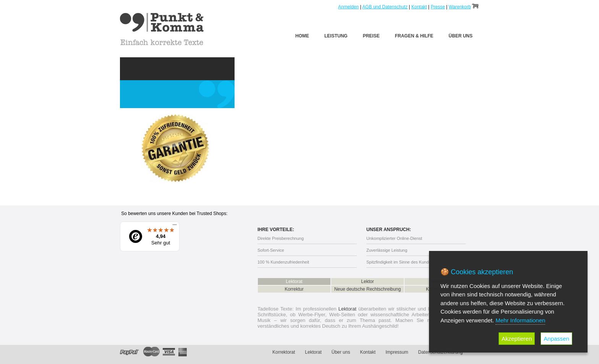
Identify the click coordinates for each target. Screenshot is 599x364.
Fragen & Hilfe (414, 36)
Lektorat (294, 281)
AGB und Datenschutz (385, 7)
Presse (438, 7)
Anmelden (348, 7)
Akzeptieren (517, 339)
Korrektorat (284, 352)
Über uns (461, 36)
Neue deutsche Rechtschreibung (367, 289)
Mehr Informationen (520, 320)
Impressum (397, 352)
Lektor (367, 281)
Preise (371, 36)
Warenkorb (460, 7)
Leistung (336, 36)
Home (302, 36)
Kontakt (419, 7)
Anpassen (556, 339)
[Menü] (175, 226)
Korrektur (294, 289)
